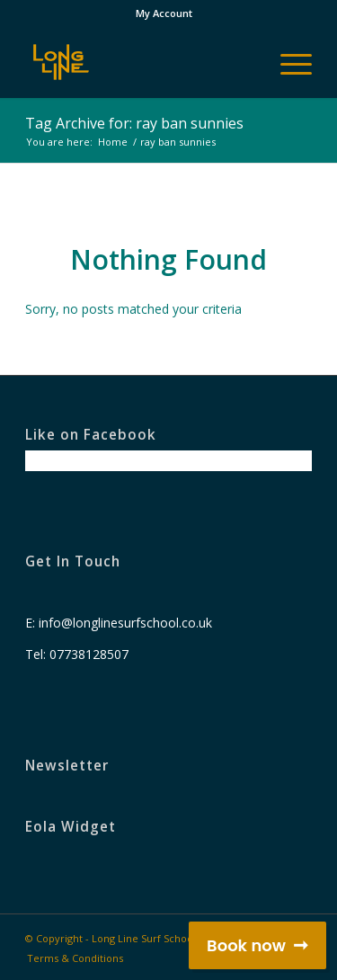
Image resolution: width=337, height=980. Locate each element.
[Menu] (287, 62)
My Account (164, 13)
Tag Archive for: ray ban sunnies (134, 123)
